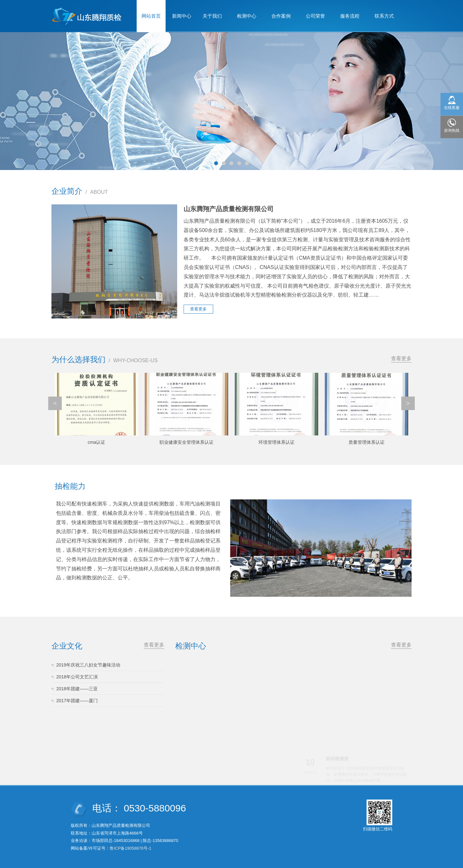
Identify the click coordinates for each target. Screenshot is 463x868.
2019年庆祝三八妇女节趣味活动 (88, 665)
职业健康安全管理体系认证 (186, 442)
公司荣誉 (316, 13)
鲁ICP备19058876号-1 (131, 848)
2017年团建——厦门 (77, 701)
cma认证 (96, 442)
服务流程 (350, 13)
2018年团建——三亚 (77, 689)
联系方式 (384, 16)
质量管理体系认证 (367, 442)
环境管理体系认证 (277, 442)
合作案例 (281, 13)
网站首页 (151, 16)
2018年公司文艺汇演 (77, 677)
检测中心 (247, 13)
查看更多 (401, 358)
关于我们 (212, 13)
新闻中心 (182, 16)
